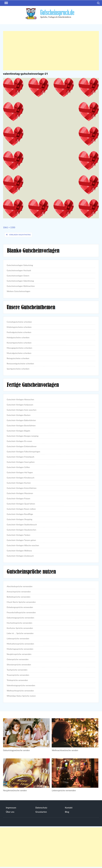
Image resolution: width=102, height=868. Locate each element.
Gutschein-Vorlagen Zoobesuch (20, 556)
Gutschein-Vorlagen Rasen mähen (21, 509)
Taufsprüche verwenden (17, 670)
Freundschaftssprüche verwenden (21, 612)
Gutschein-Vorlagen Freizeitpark (21, 457)
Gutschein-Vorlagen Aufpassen (20, 405)
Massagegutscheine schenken (19, 348)
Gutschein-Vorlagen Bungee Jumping (23, 436)
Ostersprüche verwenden (18, 659)
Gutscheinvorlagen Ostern (18, 276)
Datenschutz (41, 808)
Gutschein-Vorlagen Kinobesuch (21, 478)
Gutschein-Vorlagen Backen (19, 415)
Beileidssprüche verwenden (19, 597)
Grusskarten (41, 812)
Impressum (11, 808)
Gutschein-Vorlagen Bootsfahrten (21, 425)
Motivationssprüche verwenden (20, 644)
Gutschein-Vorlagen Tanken (18, 535)
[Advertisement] (51, 51)
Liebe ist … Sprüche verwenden (20, 633)
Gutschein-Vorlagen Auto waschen (22, 410)
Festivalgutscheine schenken (19, 332)
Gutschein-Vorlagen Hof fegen (20, 472)
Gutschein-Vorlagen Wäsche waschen (23, 545)
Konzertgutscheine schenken (19, 343)
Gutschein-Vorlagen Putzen (18, 498)
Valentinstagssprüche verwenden (21, 685)
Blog (67, 812)
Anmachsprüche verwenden (19, 592)
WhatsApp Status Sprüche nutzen (21, 696)
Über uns (10, 812)
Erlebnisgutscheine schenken (19, 327)
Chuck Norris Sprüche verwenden (21, 602)
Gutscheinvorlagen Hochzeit (19, 270)
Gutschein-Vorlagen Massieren (20, 493)
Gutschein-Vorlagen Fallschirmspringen (23, 452)
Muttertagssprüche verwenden (20, 649)
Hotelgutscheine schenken (18, 337)
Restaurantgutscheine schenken (20, 363)
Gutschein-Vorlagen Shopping (20, 519)
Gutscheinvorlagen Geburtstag (20, 265)
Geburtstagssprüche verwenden (20, 618)
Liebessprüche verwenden (18, 638)
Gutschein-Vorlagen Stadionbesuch (22, 525)
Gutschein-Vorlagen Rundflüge (20, 514)
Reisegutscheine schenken (18, 358)
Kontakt (69, 808)
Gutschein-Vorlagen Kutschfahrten (22, 488)
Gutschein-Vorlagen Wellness (19, 551)
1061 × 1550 (9, 227)
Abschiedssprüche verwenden (20, 586)
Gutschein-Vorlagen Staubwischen (21, 530)
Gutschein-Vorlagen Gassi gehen (21, 462)
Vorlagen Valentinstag (20, 235)
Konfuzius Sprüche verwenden (20, 628)
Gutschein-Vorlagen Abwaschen (20, 399)
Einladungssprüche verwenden (20, 607)
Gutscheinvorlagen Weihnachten (21, 286)
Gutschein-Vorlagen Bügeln (18, 431)
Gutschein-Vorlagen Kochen (19, 483)
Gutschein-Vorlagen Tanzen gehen (21, 540)
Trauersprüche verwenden (18, 675)
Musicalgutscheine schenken (19, 353)
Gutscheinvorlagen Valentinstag (20, 281)
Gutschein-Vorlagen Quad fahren (21, 504)
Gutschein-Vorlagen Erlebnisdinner (22, 446)
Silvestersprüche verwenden (19, 665)
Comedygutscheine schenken (19, 322)
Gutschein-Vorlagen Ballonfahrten (21, 420)
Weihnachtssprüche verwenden (20, 691)
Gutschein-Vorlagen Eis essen (19, 441)
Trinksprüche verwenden (17, 680)
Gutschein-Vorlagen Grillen (18, 467)
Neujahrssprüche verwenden (19, 654)
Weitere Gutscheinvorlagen (18, 291)
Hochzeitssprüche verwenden (20, 623)
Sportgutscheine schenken (18, 369)
